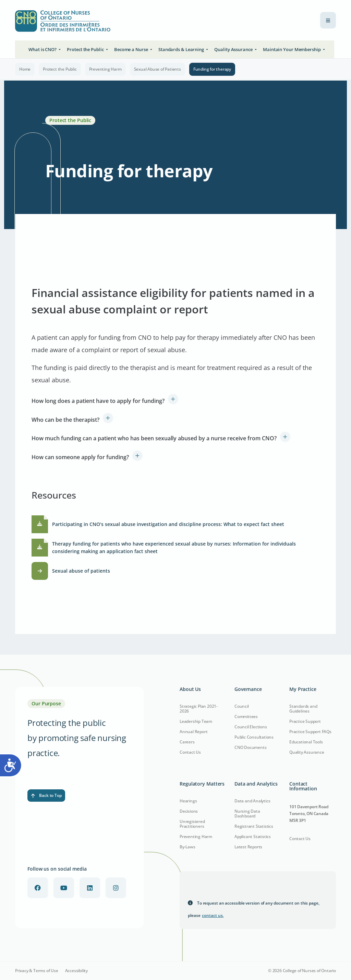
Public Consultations (254, 737)
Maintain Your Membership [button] (292, 49)
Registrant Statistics (254, 826)
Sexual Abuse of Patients (158, 69)
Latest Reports (248, 847)
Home (25, 69)
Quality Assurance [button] (234, 49)
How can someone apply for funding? (80, 457)
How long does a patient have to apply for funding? (98, 401)
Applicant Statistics (253, 836)
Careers (187, 742)
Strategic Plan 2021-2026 (199, 709)
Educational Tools (306, 742)
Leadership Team (196, 721)
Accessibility (76, 971)
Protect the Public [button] (86, 49)
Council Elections (251, 727)
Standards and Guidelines (303, 709)
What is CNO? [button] (43, 49)
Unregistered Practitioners (192, 824)
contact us (213, 915)
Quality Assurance (307, 752)
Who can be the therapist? (65, 420)
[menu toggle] (328, 20)
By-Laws (187, 847)
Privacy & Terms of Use (37, 971)
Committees (246, 716)
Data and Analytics (252, 801)
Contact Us (190, 752)
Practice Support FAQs (310, 732)
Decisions (189, 811)
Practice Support (305, 721)
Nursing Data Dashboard (247, 814)
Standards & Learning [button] (182, 49)
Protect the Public (60, 69)
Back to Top (46, 795)
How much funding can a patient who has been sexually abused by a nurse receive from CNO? (154, 438)
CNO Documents (250, 747)
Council (242, 706)
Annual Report (193, 732)
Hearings (188, 801)
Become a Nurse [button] (132, 49)
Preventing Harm (105, 69)
